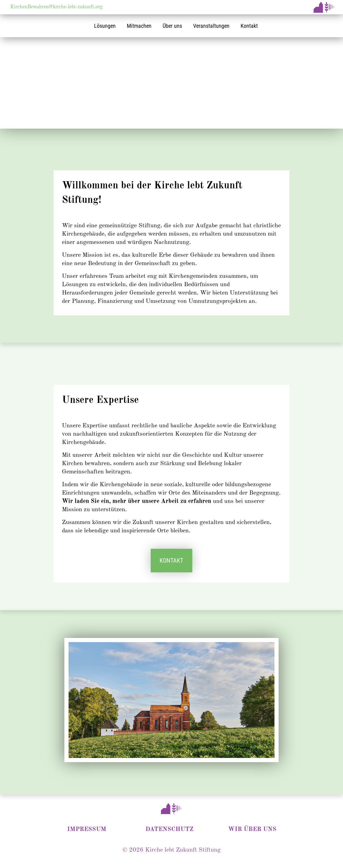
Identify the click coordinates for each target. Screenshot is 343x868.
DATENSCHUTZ (169, 829)
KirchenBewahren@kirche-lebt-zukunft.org (56, 7)
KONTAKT (171, 561)
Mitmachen (139, 26)
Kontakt (249, 26)
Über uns (172, 26)
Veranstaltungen (211, 26)
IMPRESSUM (87, 829)
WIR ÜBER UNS (252, 829)
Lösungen (105, 26)
